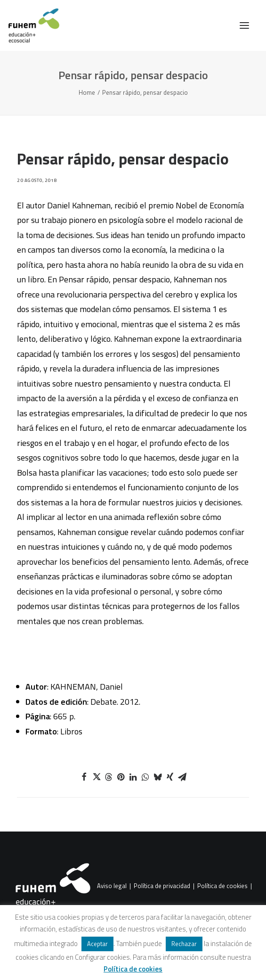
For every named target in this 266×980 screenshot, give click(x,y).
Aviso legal (112, 886)
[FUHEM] (30, 25)
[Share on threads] (109, 777)
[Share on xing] (170, 777)
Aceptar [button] (97, 944)
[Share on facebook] (84, 777)
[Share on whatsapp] (145, 777)
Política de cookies (222, 886)
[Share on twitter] (97, 777)
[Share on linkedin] (133, 777)
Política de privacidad (162, 886)
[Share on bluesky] (158, 777)
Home (87, 92)
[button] (244, 25)
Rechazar (184, 944)
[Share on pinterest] (121, 777)
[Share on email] (182, 777)
